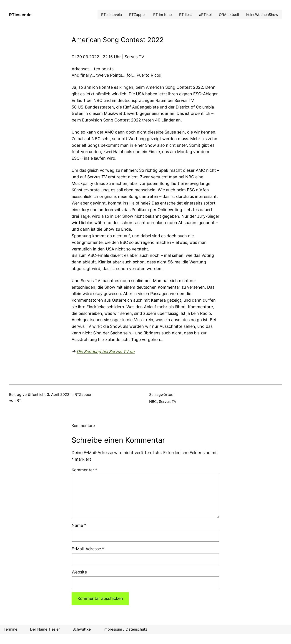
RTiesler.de (20, 15)
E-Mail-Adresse (88, 549)
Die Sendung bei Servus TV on (106, 352)
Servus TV (168, 402)
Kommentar (84, 470)
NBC (153, 402)
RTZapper (83, 394)
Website (79, 572)
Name (79, 525)
